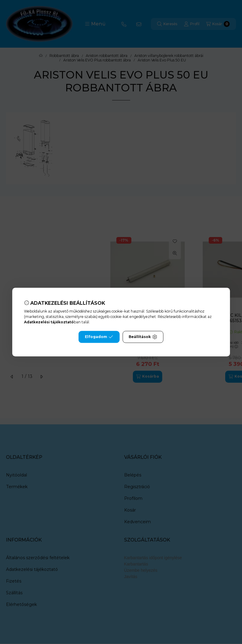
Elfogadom (99, 337)
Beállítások (143, 337)
